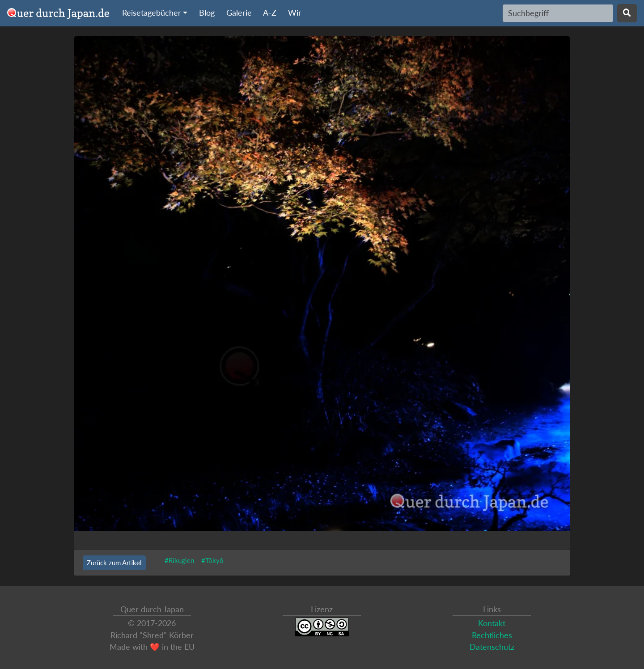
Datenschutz (492, 647)
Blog (207, 13)
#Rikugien (179, 560)
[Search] (558, 13)
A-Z (270, 13)
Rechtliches (492, 635)
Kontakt (492, 623)
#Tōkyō (212, 560)
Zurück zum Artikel (114, 563)
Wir (295, 13)
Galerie (239, 13)
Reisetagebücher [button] (152, 13)
